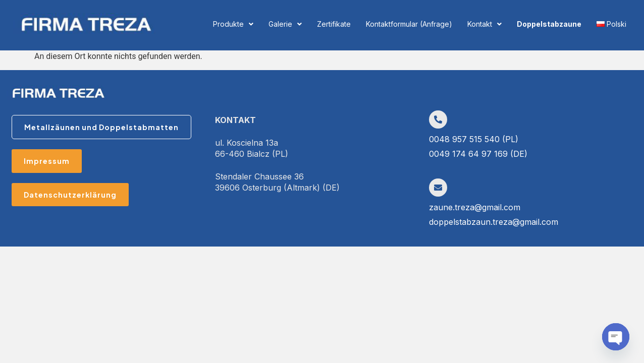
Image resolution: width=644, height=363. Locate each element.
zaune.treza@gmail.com (475, 207)
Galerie (285, 24)
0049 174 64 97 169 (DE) (478, 154)
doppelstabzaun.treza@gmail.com (494, 222)
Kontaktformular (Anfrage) (409, 24)
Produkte (233, 24)
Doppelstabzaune (549, 24)
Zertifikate (334, 24)
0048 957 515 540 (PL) (474, 139)
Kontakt (485, 24)
